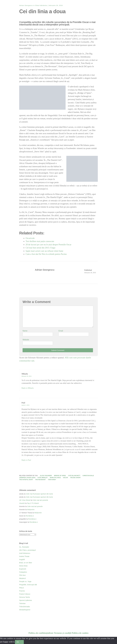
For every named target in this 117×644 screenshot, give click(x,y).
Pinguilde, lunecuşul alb (28, 585)
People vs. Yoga (25, 581)
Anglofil (22, 559)
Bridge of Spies (60, 476)
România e (30, 516)
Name (25, 331)
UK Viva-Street (25, 500)
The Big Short (75, 478)
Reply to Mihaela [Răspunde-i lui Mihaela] (28, 388)
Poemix (22, 591)
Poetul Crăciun (25, 594)
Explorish (23, 569)
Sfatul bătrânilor (41, 5)
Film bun (22, 575)
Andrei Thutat (24, 556)
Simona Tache (25, 597)
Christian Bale (88, 476)
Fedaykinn (23, 572)
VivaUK (22, 503)
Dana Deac (23, 566)
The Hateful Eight (26, 480)
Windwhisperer (25, 610)
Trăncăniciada (24, 607)
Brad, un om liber (26, 563)
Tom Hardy (52, 480)
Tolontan (22, 603)
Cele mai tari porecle (40, 500)
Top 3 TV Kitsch (33, 503)
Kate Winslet (43, 478)
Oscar (65, 478)
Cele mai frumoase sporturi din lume (39, 494)
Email (61, 331)
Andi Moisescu (25, 553)
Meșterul (22, 578)
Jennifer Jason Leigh (27, 478)
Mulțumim (31, 509)
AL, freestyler (24, 547)
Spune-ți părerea (25, 600)
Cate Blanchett (74, 476)
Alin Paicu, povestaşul (27, 550)
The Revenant (40, 480)
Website (26, 340)
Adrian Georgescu (26, 5)
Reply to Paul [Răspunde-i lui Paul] (26, 460)
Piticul (21, 588)
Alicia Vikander (46, 476)
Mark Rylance (55, 478)
